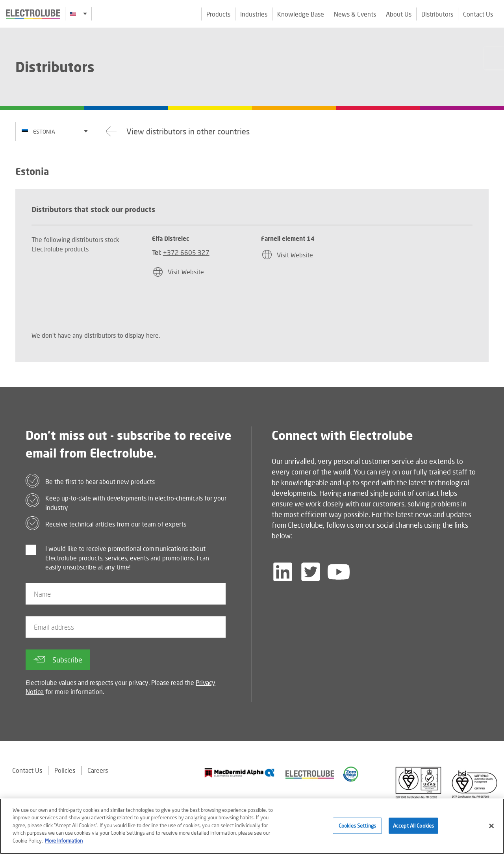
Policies (65, 770)
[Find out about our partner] (240, 773)
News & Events (355, 14)
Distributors (437, 14)
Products (218, 14)
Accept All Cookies (413, 828)
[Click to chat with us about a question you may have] (494, 58)
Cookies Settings (357, 828)
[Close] (491, 828)
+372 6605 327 (186, 252)
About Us (399, 14)
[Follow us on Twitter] (311, 572)
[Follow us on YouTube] (339, 572)
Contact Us (478, 14)
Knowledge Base (301, 14)
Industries (254, 14)
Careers (98, 770)
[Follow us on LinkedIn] (283, 572)
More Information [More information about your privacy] (64, 843)
